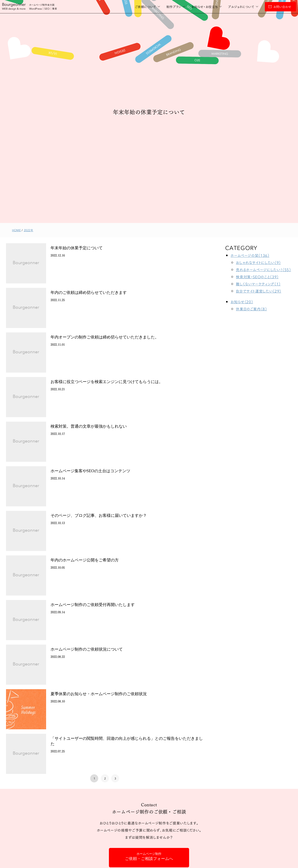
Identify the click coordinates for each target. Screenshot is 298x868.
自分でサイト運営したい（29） (259, 291)
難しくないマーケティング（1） (258, 284)
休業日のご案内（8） (251, 309)
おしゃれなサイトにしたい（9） (258, 262)
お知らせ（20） (242, 302)
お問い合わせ (272, 7)
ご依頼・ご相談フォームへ (149, 856)
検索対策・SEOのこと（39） (257, 277)
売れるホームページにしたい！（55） (263, 269)
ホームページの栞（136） (250, 255)
